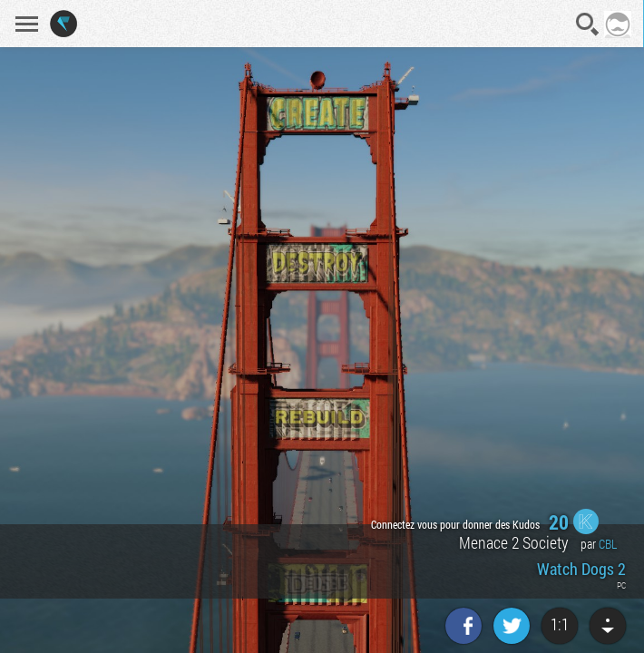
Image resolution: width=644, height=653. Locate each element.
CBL (608, 544)
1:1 (560, 624)
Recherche (588, 24)
